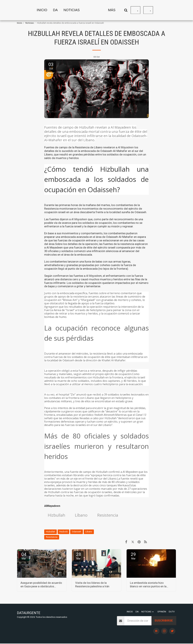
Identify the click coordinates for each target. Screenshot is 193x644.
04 (24, 556)
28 (79, 556)
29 (133, 556)
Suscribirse (164, 621)
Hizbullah (57, 515)
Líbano (83, 515)
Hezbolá (63, 532)
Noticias (30, 23)
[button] (48, 10)
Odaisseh (77, 532)
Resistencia (110, 515)
